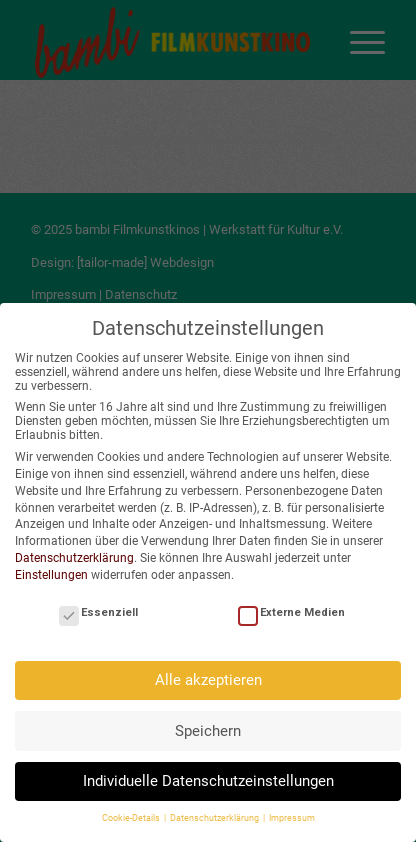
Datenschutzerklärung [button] (215, 814)
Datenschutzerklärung (74, 554)
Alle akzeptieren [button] (208, 676)
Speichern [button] (208, 726)
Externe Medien (291, 608)
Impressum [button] (292, 814)
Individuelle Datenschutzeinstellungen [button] (208, 777)
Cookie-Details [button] (132, 814)
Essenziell (98, 608)
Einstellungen (51, 570)
